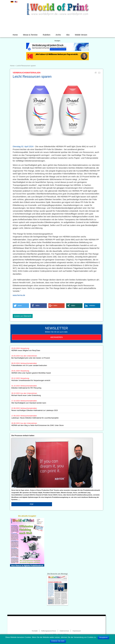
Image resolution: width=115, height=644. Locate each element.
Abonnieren (56, 337)
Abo (68, 35)
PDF (32, 504)
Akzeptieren (103, 637)
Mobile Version (81, 35)
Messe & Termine (30, 35)
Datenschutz (64, 631)
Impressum (77, 631)
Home (15, 35)
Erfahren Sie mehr (58, 641)
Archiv (58, 35)
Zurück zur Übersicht (23, 316)
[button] (21, 306)
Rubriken (47, 35)
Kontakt (35, 631)
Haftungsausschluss (49, 631)
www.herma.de (19, 295)
